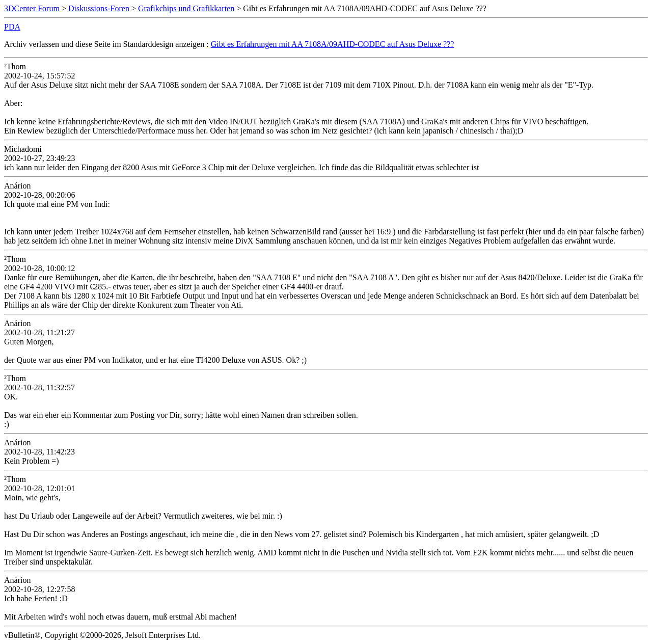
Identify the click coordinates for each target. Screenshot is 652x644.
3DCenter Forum (32, 8)
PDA (12, 27)
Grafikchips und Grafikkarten (186, 8)
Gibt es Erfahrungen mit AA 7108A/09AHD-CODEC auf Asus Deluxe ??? (333, 44)
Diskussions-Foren (99, 8)
